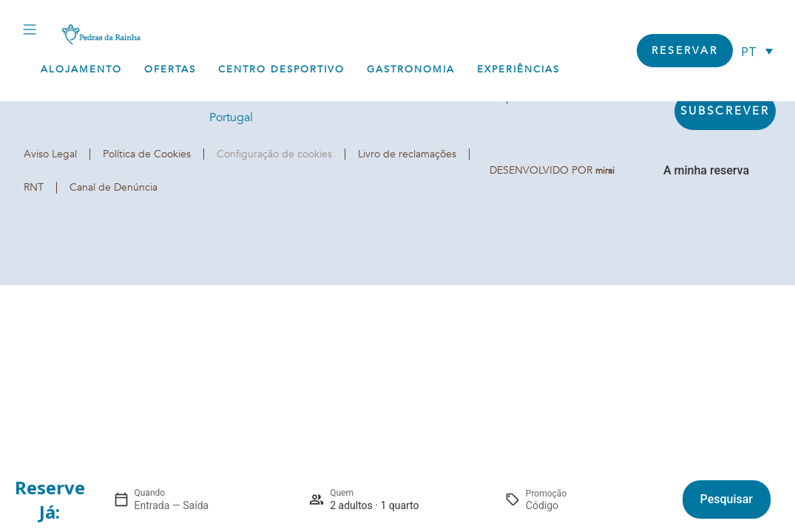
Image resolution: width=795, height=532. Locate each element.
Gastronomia (411, 69)
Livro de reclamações (407, 154)
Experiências (518, 69)
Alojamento (81, 69)
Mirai (605, 171)
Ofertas (170, 69)
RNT (34, 187)
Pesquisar (727, 499)
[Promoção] (561, 505)
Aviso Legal (50, 154)
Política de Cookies (147, 154)
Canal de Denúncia (114, 187)
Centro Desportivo (281, 69)
